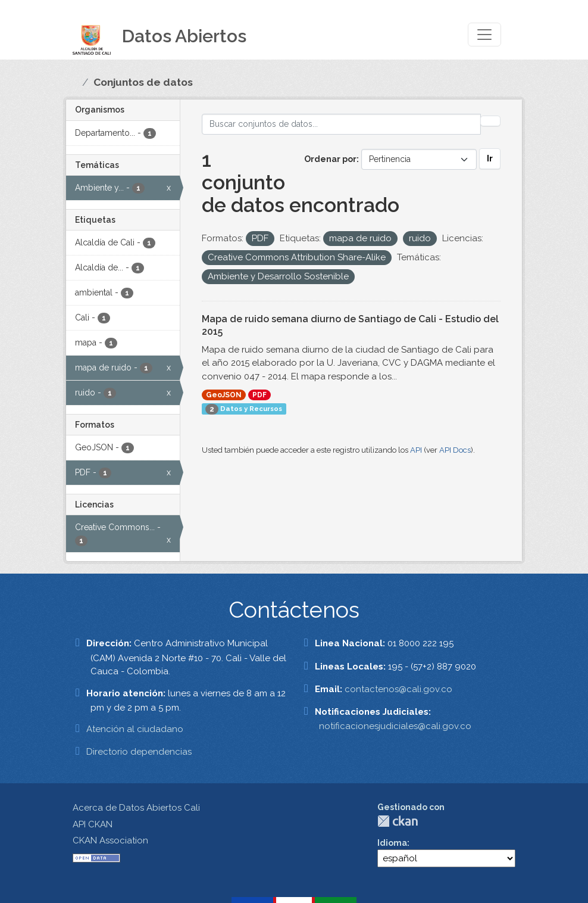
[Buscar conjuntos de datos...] (342, 124)
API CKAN (93, 824)
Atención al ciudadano (135, 729)
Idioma (392, 843)
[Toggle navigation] (484, 35)
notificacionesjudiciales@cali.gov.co (395, 726)
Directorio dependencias (139, 752)
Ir (490, 158)
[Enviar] (490, 121)
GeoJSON (224, 395)
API (416, 450)
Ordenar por (330, 159)
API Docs (455, 450)
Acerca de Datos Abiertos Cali (136, 808)
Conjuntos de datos (143, 82)
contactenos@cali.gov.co (398, 689)
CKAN (398, 821)
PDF (259, 395)
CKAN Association (110, 840)
